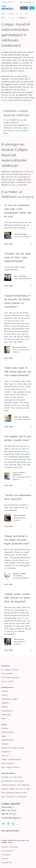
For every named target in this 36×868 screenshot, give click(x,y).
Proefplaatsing (7, 711)
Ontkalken (5, 744)
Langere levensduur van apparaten (15, 785)
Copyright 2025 (7, 862)
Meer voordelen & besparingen (14, 796)
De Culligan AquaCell (10, 670)
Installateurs (6, 752)
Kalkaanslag (6, 714)
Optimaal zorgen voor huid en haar (16, 789)
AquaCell (4, 14)
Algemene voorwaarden (10, 847)
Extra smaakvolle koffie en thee (14, 793)
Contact (26, 14)
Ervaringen (11, 14)
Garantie (5, 691)
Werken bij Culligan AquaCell (13, 748)
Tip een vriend (7, 681)
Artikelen (5, 728)
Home (3, 18)
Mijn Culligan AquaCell (10, 767)
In (13, 18)
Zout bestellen (7, 673)
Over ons (5, 755)
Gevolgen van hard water (12, 777)
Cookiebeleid (6, 855)
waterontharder (19, 615)
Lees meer (9, 244)
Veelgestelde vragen (10, 699)
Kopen (4, 718)
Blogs (3, 736)
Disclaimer (5, 859)
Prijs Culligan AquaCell (10, 677)
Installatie (5, 703)
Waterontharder (8, 732)
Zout (21, 14)
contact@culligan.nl (11, 818)
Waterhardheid (7, 740)
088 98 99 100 (9, 814)
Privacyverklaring (7, 851)
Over (17, 14)
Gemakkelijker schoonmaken (13, 781)
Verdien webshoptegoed (11, 759)
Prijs (32, 8)
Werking (5, 707)
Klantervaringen (8, 763)
